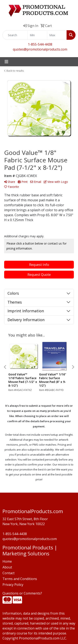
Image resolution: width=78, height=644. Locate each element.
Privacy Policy (13, 585)
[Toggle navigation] (6, 62)
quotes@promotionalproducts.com (40, 49)
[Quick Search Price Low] (37, 35)
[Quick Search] (15, 35)
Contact (9, 573)
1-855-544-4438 (40, 44)
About (7, 567)
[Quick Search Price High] (57, 35)
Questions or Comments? (22, 593)
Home (7, 561)
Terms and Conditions (20, 579)
